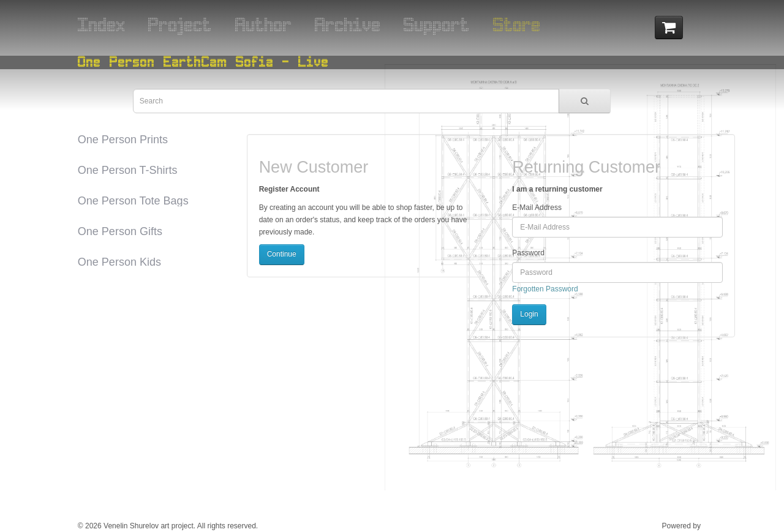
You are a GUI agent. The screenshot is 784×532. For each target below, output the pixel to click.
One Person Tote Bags (133, 201)
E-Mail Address (537, 208)
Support (437, 24)
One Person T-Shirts (128, 170)
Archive (348, 24)
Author (264, 24)
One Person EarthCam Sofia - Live (203, 62)
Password (528, 253)
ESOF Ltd (719, 526)
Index (102, 24)
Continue (282, 254)
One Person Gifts (120, 231)
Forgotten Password (545, 289)
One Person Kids (119, 262)
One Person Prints (123, 140)
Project (180, 24)
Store (517, 24)
